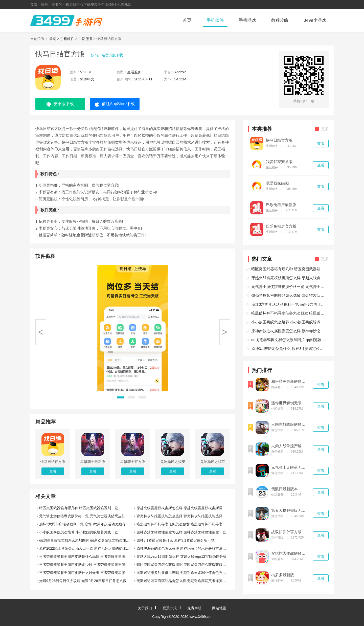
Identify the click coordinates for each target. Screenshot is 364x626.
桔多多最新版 (283, 575)
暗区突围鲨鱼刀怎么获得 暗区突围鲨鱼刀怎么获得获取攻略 (183, 565)
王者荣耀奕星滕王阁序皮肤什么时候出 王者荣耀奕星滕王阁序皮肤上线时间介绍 (86, 573)
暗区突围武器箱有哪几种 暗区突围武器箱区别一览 (79, 508)
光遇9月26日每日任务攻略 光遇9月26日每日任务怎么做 (83, 581)
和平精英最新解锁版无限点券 (290, 382)
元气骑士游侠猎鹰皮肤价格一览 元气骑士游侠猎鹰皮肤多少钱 (86, 516)
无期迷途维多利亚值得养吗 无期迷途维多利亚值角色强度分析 (183, 573)
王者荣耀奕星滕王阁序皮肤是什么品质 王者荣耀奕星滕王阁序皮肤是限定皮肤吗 (86, 556)
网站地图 (219, 608)
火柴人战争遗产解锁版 (290, 446)
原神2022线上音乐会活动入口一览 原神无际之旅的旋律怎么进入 (86, 548)
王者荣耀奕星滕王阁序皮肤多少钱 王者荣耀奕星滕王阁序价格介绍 (86, 565)
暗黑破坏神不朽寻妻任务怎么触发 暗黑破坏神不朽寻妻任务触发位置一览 (183, 524)
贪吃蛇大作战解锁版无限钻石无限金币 (290, 553)
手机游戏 (247, 20)
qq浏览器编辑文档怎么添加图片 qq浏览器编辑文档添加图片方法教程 (86, 540)
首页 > (55, 39)
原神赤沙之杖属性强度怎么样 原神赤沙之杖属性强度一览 (181, 532)
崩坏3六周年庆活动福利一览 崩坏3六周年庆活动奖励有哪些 (86, 524)
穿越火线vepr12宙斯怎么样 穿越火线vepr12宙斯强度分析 (181, 556)
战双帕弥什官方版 (286, 532)
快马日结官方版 (279, 140)
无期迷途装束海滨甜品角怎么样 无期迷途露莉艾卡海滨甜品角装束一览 (183, 581)
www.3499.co (200, 617)
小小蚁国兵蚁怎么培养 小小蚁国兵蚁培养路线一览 (79, 532)
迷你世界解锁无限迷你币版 (290, 403)
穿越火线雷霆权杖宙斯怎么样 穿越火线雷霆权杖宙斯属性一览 (183, 508)
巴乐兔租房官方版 (281, 226)
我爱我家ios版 (278, 183)
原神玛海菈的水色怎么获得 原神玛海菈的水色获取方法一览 (183, 548)
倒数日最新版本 (285, 489)
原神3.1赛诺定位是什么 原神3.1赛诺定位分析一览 (176, 540)
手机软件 (215, 20)
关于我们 (145, 608)
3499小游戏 (315, 20)
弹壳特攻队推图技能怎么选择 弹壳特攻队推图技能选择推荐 (183, 516)
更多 (322, 129)
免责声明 (194, 608)
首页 (187, 20)
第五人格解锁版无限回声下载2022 (290, 510)
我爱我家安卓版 (279, 162)
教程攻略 (280, 20)
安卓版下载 (60, 104)
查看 (321, 144)
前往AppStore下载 (115, 104)
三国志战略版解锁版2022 (290, 424)
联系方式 (170, 608)
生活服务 (85, 39)
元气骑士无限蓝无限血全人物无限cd (290, 467)
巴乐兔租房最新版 (281, 205)
